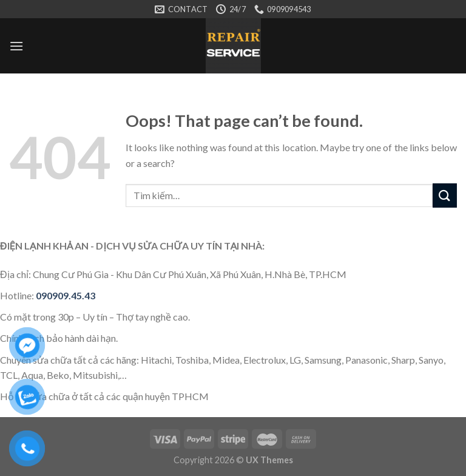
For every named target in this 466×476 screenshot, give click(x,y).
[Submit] (445, 195)
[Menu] (16, 46)
